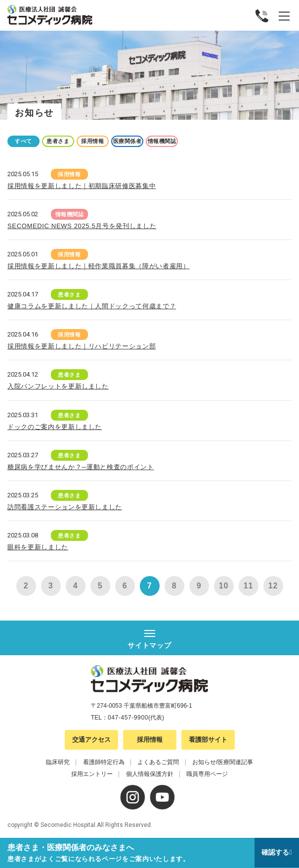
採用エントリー (92, 774)
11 (248, 586)
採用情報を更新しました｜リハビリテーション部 (82, 346)
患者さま (58, 141)
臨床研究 (58, 762)
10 (224, 586)
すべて (23, 141)
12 (273, 586)
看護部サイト (208, 740)
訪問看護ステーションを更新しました (65, 507)
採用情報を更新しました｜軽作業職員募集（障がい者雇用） (99, 266)
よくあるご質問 (158, 762)
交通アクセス (91, 740)
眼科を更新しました (38, 547)
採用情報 (92, 141)
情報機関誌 (162, 141)
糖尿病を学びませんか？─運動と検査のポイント (81, 467)
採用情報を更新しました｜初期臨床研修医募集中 (82, 186)
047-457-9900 (128, 718)
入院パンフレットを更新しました (58, 386)
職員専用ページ (207, 774)
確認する (275, 852)
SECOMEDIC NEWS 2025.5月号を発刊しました (82, 226)
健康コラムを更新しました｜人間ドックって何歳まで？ (92, 306)
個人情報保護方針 (150, 774)
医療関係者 (128, 141)
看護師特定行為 (104, 762)
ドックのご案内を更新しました (55, 427)
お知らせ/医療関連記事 (223, 762)
